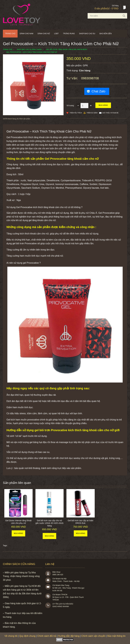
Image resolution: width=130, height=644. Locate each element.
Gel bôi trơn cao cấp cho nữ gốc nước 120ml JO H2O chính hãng (49, 523)
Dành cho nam (27, 34)
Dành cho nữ (44, 34)
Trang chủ (10, 34)
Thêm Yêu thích (76, 113)
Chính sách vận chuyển (93, 636)
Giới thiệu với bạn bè (110, 113)
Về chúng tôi (11, 636)
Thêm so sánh (92, 113)
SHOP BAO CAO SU (87, 34)
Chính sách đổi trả (47, 636)
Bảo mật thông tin (116, 636)
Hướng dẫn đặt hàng (69, 636)
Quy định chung (27, 636)
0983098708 (90, 78)
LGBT (56, 34)
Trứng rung (69, 34)
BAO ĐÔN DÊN (106, 34)
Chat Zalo (98, 91)
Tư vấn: (73, 78)
